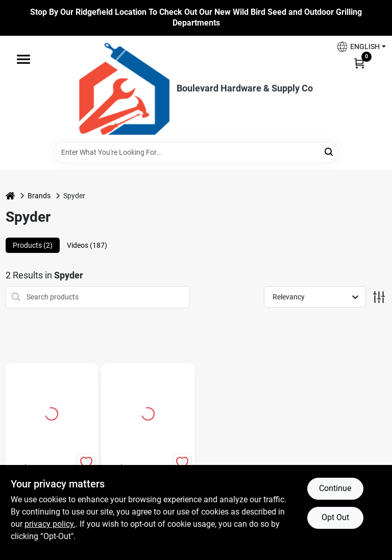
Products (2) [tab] (33, 245)
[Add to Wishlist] (86, 463)
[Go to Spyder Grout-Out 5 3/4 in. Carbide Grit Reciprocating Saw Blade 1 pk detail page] (148, 412)
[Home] (10, 196)
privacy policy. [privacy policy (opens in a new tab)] (50, 524)
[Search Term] (196, 152)
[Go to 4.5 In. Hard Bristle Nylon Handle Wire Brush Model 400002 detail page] (52, 412)
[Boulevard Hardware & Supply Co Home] (124, 89)
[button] (357, 47)
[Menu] (23, 59)
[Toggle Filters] (379, 297)
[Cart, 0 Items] (359, 63)
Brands (39, 196)
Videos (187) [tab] (87, 245)
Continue (335, 488)
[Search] (329, 151)
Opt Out (335, 517)
